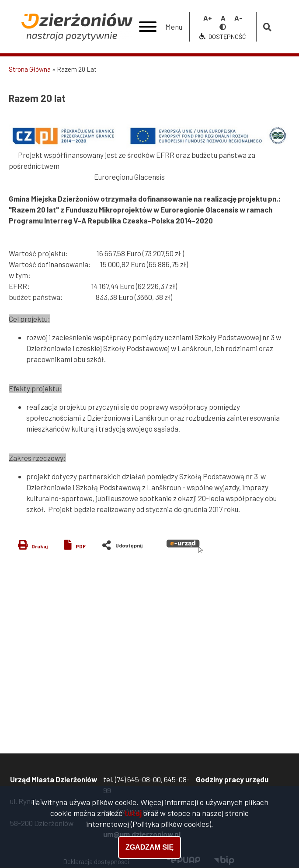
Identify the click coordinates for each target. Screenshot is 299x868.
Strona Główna (30, 69)
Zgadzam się (149, 849)
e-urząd (185, 546)
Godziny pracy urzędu (232, 779)
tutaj (133, 814)
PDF (81, 546)
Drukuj (40, 546)
